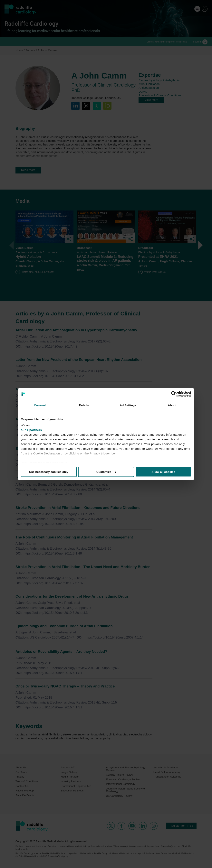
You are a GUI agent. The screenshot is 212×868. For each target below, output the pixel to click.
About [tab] (172, 405)
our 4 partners (31, 430)
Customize (106, 472)
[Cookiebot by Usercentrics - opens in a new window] (174, 394)
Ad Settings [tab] (128, 405)
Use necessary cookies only (49, 472)
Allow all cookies (163, 472)
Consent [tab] (40, 405)
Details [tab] (84, 405)
